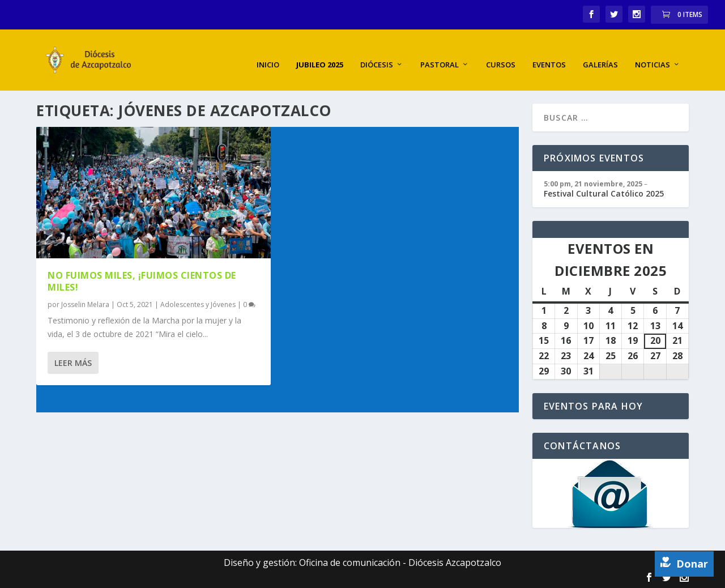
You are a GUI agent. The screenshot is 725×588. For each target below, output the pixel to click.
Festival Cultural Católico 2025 (604, 192)
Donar (684, 564)
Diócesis (377, 54)
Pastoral (440, 54)
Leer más (73, 362)
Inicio (268, 54)
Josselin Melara (85, 303)
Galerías (600, 54)
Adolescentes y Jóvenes (198, 303)
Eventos (549, 54)
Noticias (652, 54)
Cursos (501, 54)
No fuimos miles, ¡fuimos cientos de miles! (142, 280)
